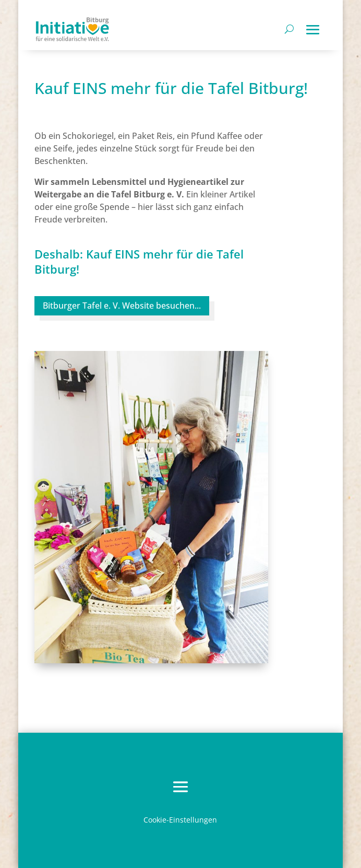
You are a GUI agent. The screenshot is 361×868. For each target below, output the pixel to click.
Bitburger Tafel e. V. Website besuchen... (122, 306)
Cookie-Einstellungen (180, 820)
